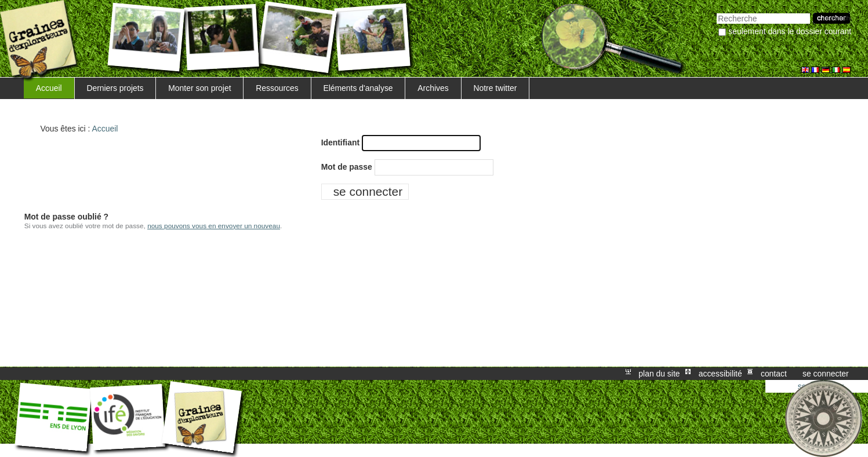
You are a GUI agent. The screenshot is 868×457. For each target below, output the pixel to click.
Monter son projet (199, 88)
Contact (774, 374)
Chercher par (716, 12)
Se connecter (826, 374)
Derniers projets (115, 88)
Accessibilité (720, 374)
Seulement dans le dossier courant (790, 31)
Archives (433, 88)
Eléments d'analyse (358, 88)
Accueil (49, 88)
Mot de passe (347, 167)
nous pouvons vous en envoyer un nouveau (214, 226)
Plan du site (659, 374)
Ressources (277, 88)
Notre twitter (495, 88)
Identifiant (340, 142)
